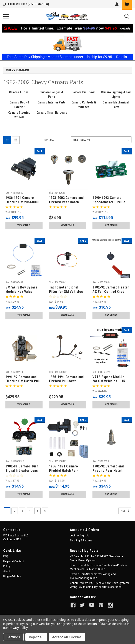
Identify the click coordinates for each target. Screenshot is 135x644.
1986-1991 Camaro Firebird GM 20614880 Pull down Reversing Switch (22, 204)
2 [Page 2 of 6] (15, 511)
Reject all (36, 637)
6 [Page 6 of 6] (45, 511)
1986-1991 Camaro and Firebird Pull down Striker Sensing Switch (67, 381)
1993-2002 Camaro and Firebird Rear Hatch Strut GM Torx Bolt (66, 202)
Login (73, 536)
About (7, 571)
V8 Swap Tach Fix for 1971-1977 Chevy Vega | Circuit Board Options (97, 558)
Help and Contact (14, 561)
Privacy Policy (18, 628)
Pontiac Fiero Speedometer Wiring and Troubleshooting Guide (93, 576)
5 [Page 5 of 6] (37, 511)
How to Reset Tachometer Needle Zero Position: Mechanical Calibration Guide (99, 567)
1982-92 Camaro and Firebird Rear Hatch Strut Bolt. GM (108, 471)
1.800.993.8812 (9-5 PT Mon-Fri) (26, 4)
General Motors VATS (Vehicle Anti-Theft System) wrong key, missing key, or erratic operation (99, 585)
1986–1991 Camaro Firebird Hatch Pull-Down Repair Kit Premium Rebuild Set (65, 473)
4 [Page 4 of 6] (30, 511)
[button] (68, 42)
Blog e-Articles (12, 576)
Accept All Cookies (67, 637)
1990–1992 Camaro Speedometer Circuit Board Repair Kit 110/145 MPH (109, 204)
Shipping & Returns (81, 541)
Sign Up (85, 536)
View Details (24, 225)
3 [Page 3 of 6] (22, 511)
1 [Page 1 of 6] (7, 511)
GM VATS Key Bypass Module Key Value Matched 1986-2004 (21, 292)
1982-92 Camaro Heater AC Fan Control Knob (111, 289)
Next (126, 511)
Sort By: (49, 140)
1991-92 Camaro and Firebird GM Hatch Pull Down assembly (23, 381)
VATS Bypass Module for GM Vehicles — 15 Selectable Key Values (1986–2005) (110, 383)
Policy (7, 566)
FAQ (6, 556)
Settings (13, 637)
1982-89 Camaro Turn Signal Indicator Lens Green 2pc (22, 471)
